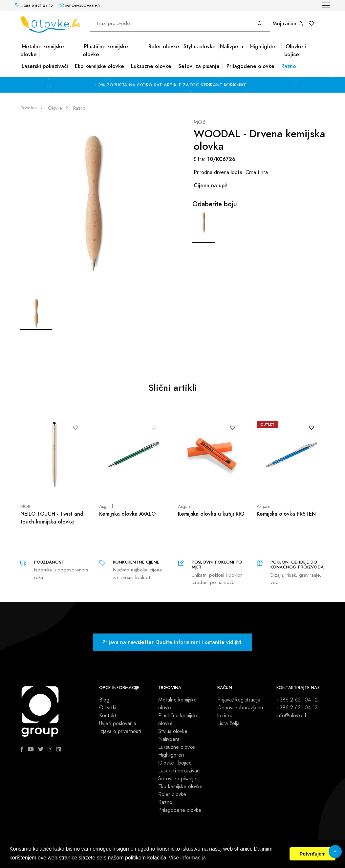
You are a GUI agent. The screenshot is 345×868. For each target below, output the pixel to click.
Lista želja (228, 723)
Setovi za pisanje (199, 66)
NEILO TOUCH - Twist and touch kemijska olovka (52, 518)
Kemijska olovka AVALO (127, 514)
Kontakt (108, 716)
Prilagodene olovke (250, 66)
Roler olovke (164, 46)
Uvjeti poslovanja (118, 723)
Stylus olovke (200, 46)
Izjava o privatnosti (120, 731)
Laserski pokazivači (45, 66)
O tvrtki (108, 708)
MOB (200, 122)
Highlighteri (264, 46)
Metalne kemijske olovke (42, 50)
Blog (104, 700)
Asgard (106, 507)
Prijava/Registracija (239, 700)
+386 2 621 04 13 (297, 708)
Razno (289, 66)
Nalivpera (232, 46)
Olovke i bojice (295, 50)
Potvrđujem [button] (313, 854)
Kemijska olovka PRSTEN (286, 514)
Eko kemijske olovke (99, 66)
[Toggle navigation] (326, 5)
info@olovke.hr (293, 716)
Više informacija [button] (187, 858)
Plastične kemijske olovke (105, 50)
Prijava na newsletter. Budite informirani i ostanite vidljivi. (172, 642)
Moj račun (288, 23)
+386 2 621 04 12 (297, 700)
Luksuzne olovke (151, 66)
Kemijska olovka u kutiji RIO (211, 514)
